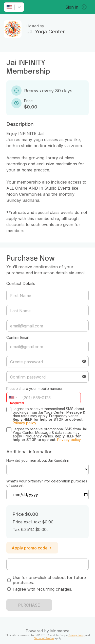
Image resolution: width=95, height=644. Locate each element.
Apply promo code (32, 548)
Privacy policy (24, 423)
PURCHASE (29, 605)
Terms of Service (44, 638)
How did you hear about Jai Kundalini (37, 460)
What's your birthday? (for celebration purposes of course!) (47, 483)
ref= (48, 469)
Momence (60, 631)
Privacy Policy (77, 635)
